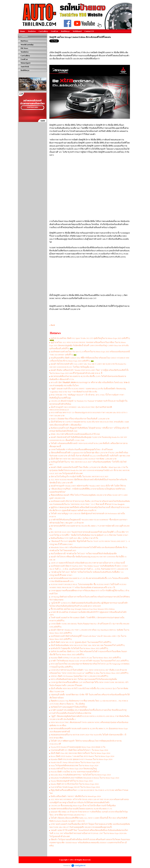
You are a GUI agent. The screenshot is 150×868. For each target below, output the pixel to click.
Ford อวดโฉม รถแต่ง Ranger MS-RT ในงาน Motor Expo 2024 (75, 787)
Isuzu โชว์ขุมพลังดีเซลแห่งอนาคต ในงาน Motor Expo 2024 (74, 765)
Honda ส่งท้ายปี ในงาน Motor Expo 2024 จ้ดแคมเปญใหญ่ (74, 769)
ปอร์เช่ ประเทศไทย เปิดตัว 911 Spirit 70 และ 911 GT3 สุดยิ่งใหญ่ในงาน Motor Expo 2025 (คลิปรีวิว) (90, 338)
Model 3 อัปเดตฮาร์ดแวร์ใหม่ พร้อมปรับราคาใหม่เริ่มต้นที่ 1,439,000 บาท (80, 419)
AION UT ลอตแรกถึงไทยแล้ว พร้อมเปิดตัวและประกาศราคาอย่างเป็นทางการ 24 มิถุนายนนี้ (88, 563)
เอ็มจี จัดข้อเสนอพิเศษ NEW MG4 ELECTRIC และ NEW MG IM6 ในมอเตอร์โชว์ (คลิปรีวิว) (88, 645)
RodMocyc (65, 31)
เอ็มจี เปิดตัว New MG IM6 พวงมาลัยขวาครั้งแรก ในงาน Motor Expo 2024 (80, 753)
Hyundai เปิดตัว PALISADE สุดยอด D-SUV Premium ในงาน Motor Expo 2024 (82, 759)
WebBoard (77, 31)
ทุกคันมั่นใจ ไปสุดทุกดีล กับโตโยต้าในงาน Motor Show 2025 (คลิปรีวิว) (79, 648)
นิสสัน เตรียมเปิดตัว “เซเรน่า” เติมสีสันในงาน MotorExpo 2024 (76, 796)
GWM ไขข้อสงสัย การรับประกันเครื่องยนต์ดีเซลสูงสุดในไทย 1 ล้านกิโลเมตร (82, 449)
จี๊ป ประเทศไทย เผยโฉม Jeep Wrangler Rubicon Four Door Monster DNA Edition (83, 609)
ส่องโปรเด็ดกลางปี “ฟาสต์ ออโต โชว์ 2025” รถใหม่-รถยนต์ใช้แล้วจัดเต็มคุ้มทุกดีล (84, 554)
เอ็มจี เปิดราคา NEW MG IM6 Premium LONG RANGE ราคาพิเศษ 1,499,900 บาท (84, 459)
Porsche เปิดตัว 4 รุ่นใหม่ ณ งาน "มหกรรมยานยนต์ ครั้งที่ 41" (75, 772)
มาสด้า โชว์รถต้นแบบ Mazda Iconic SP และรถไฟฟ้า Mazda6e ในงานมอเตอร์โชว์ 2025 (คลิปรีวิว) (90, 661)
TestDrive (32, 31)
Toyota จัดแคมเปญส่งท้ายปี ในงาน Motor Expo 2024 (72, 781)
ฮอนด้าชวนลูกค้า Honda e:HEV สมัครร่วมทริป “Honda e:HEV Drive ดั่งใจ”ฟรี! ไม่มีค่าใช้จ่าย (88, 486)
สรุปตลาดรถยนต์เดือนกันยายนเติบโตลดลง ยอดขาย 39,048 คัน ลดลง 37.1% (81, 809)
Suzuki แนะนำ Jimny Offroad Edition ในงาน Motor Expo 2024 (75, 762)
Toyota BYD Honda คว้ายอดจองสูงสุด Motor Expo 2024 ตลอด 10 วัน (78, 747)
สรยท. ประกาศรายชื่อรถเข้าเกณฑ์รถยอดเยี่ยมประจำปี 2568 (75, 434)
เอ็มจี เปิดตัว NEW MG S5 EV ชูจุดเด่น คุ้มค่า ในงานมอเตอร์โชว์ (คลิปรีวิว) (81, 642)
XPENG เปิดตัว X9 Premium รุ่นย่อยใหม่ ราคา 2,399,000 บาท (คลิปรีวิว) (79, 676)
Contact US (89, 31)
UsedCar (54, 31)
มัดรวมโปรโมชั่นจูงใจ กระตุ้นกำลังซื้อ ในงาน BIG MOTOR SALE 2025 (79, 476)
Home (22, 31)
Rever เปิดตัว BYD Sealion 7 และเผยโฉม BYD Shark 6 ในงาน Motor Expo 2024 (82, 756)
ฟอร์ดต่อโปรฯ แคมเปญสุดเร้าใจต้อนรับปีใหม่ (69, 707)
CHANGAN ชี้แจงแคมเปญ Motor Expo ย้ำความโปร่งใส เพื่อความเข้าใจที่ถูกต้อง (83, 806)
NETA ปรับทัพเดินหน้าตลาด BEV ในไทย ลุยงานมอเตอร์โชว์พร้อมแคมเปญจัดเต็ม (84, 679)
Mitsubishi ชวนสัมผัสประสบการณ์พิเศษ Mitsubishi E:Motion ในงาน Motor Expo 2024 (85, 778)
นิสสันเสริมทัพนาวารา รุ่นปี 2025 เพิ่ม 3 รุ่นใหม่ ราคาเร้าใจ (74, 538)
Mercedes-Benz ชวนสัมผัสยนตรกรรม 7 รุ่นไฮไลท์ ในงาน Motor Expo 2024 (81, 775)
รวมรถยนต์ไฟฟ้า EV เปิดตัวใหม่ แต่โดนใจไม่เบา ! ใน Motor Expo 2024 (79, 750)
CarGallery (43, 31)
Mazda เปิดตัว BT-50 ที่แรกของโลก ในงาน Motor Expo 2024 (75, 784)
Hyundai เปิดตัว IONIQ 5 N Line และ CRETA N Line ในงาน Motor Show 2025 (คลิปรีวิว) (86, 658)
